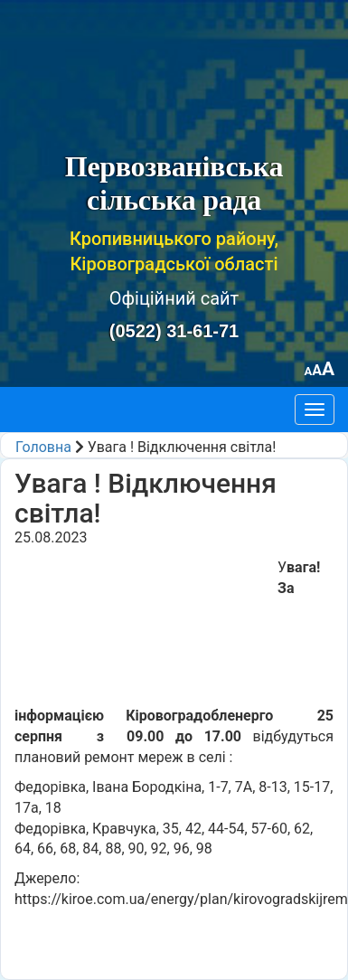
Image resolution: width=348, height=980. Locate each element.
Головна (43, 447)
